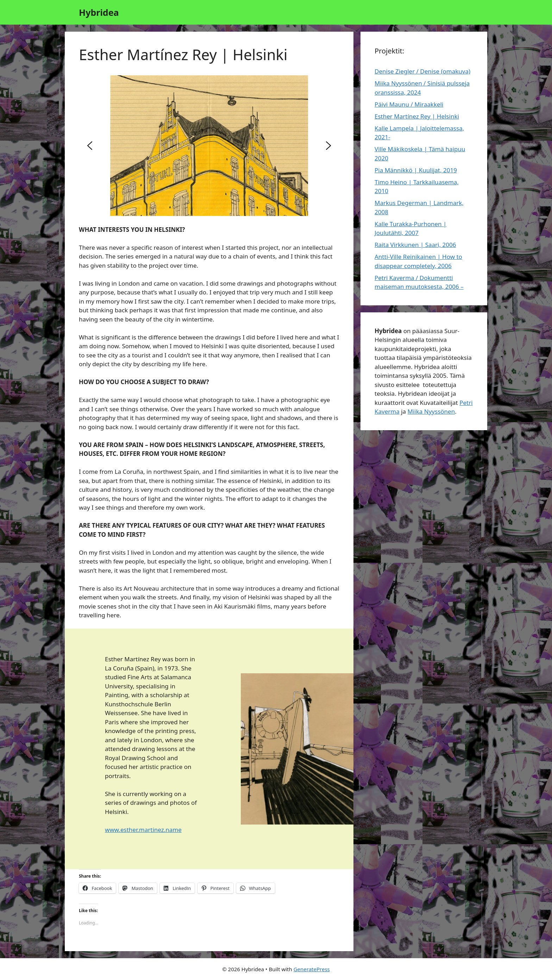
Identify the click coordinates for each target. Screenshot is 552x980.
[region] (209, 146)
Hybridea (99, 12)
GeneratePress (312, 969)
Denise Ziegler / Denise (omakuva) (422, 71)
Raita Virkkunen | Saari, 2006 (415, 245)
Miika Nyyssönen (431, 411)
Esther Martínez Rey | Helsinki (417, 116)
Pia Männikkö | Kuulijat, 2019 (416, 170)
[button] (90, 146)
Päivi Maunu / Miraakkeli (409, 104)
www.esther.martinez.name (143, 830)
